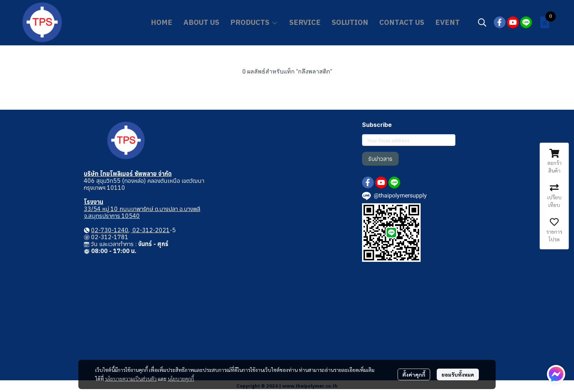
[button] (482, 22)
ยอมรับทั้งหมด (458, 374)
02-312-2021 (150, 230)
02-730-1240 (110, 230)
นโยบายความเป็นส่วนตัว (131, 378)
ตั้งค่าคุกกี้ (414, 374)
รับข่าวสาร (380, 159)
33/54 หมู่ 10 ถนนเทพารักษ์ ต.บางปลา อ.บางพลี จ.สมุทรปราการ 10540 (142, 212)
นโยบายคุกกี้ (181, 378)
